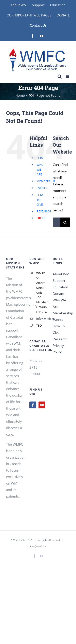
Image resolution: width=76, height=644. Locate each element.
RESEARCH (44, 211)
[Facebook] (33, 405)
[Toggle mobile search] (60, 76)
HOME (41, 158)
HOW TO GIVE (40, 200)
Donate (58, 294)
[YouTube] (42, 405)
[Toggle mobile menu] (68, 76)
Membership (63, 313)
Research (60, 339)
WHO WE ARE (40, 169)
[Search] (65, 222)
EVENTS (42, 188)
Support (59, 281)
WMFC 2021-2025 (23, 540)
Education (60, 287)
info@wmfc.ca (41, 319)
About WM (61, 274)
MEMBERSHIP (46, 181)
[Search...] (57, 222)
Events (58, 320)
